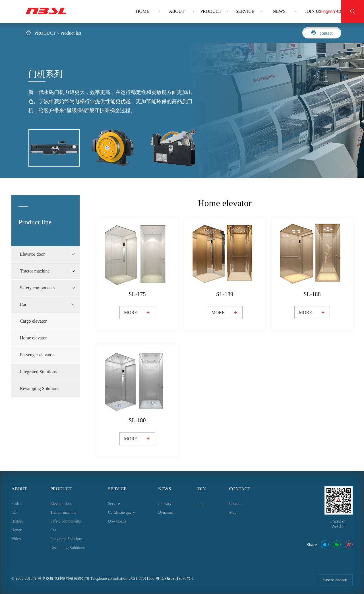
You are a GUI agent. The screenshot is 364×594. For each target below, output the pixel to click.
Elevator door (61, 504)
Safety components (66, 521)
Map (233, 512)
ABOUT (177, 11)
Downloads (117, 521)
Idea (15, 512)
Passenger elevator (37, 355)
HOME (143, 11)
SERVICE (245, 11)
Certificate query (121, 512)
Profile (17, 504)
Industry (165, 504)
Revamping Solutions (40, 389)
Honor (16, 530)
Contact (235, 504)
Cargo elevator (33, 321)
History (17, 521)
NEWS (279, 11)
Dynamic (165, 512)
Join (199, 504)
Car (53, 530)
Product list (71, 33)
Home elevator (33, 338)
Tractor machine (63, 512)
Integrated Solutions (38, 372)
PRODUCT (211, 11)
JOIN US (313, 11)
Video (16, 539)
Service (114, 504)
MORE (137, 313)
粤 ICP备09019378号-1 (175, 578)
